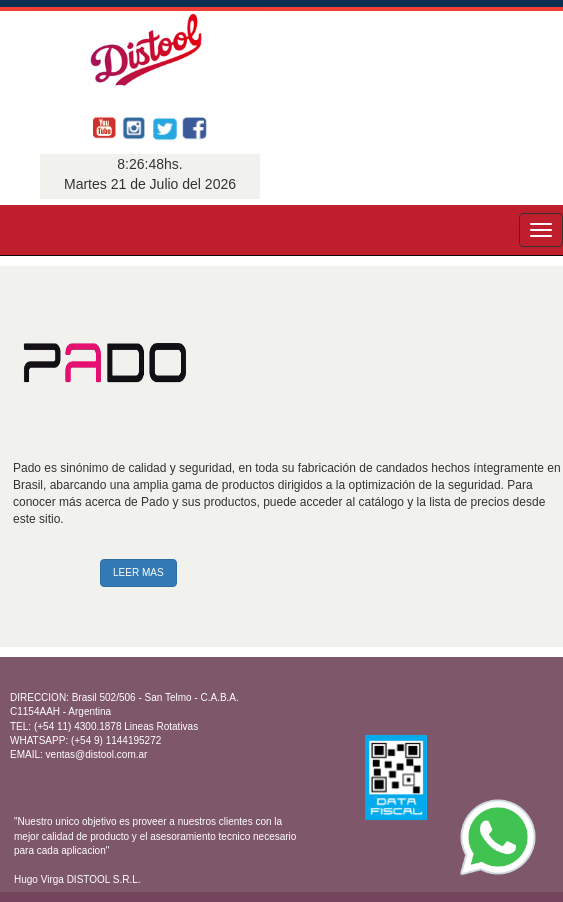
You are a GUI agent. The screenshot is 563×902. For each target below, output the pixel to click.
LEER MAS (138, 572)
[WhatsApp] (498, 837)
